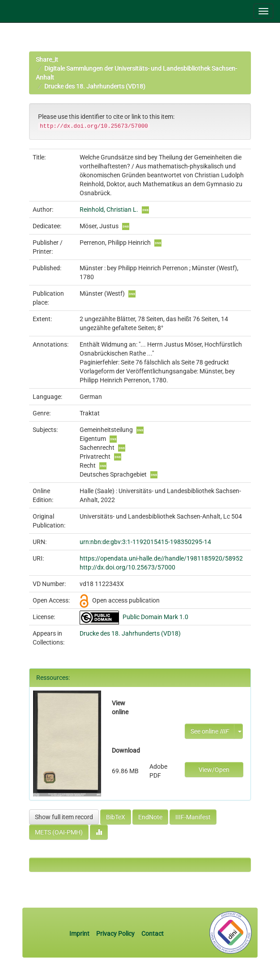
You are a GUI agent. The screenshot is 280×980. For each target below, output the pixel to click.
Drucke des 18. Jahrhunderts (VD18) (95, 86)
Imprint (80, 934)
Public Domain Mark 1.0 (155, 617)
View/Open (214, 770)
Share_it (47, 59)
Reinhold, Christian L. (109, 209)
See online (210, 731)
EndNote (150, 817)
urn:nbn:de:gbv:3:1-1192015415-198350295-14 (145, 542)
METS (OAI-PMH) (59, 832)
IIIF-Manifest (193, 817)
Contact (153, 934)
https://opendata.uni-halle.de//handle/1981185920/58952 (161, 558)
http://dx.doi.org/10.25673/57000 (127, 567)
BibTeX (116, 817)
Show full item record (64, 817)
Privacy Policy (115, 934)
